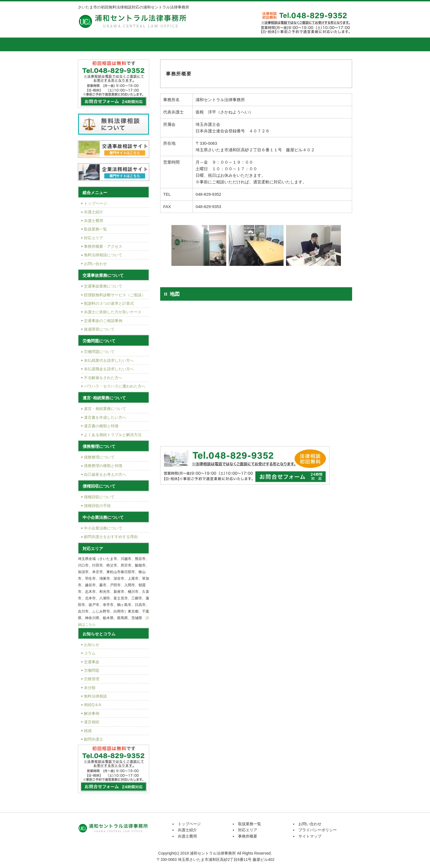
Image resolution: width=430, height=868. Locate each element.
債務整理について (99, 457)
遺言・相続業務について (105, 409)
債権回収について (99, 497)
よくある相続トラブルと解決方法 (113, 435)
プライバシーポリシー (318, 830)
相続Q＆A (92, 705)
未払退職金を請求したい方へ (109, 369)
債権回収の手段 (97, 506)
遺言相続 (92, 722)
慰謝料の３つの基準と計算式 (109, 303)
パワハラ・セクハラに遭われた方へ (115, 386)
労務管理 (92, 679)
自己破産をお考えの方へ (105, 474)
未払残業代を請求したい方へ (109, 360)
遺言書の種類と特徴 (101, 426)
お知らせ (92, 645)
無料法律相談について (103, 255)
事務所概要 (290, 44)
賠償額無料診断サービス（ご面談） (115, 295)
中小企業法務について (103, 528)
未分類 (90, 688)
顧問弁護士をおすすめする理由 (111, 537)
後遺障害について (99, 329)
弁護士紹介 (126, 44)
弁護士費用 (167, 44)
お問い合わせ (95, 264)
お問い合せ (332, 44)
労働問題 (92, 670)
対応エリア (249, 44)
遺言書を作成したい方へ (105, 417)
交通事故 (92, 662)
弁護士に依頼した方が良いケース (113, 312)
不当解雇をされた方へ (103, 378)
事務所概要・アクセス (103, 246)
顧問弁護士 (94, 739)
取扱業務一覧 (208, 44)
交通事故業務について (103, 286)
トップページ (92, 44)
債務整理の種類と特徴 (103, 466)
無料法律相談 (95, 696)
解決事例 (92, 713)
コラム (90, 653)
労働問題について (99, 352)
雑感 (88, 731)
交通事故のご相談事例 (103, 321)
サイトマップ (310, 836)
